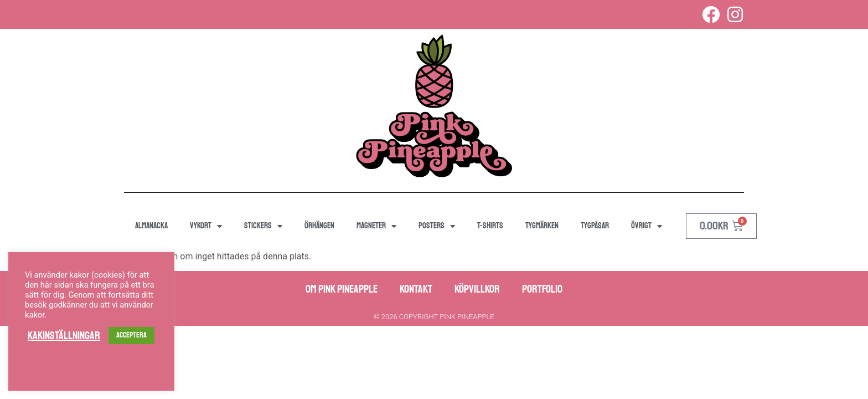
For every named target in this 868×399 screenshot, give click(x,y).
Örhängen (319, 226)
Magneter (376, 226)
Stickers (263, 226)
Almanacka (151, 226)
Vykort (206, 226)
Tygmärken (542, 226)
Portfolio (542, 289)
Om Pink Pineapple (342, 289)
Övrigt (647, 226)
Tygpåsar (595, 226)
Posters (437, 226)
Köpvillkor (477, 289)
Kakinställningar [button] (64, 336)
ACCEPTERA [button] (131, 335)
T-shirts (490, 226)
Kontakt (416, 289)
